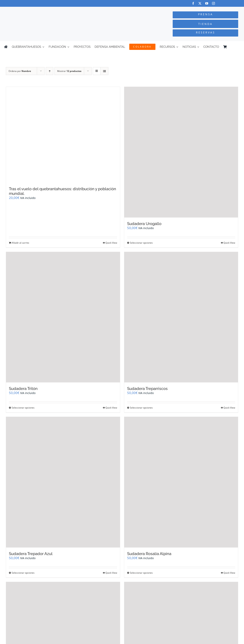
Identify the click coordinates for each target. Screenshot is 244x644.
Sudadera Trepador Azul (31, 554)
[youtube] (207, 3)
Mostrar (69, 71)
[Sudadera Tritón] (63, 317)
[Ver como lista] (104, 71)
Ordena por (20, 71)
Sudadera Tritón (23, 389)
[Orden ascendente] (50, 71)
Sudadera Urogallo (144, 224)
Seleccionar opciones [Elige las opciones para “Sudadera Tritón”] (23, 408)
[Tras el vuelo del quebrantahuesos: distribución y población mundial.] (63, 135)
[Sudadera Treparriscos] (181, 317)
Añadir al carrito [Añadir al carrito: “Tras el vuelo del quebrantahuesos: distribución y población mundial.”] (20, 243)
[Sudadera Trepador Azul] (63, 482)
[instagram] (213, 3)
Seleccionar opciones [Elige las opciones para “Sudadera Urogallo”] (141, 243)
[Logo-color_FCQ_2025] (46, 10)
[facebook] (193, 3)
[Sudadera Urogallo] (181, 152)
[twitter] (200, 3)
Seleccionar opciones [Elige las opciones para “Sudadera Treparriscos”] (141, 408)
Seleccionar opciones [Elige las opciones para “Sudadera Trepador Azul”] (23, 573)
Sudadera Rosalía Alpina (149, 554)
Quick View (111, 243)
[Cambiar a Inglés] (238, 47)
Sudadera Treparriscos (147, 389)
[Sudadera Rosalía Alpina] (181, 482)
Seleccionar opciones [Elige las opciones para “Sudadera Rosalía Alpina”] (141, 573)
